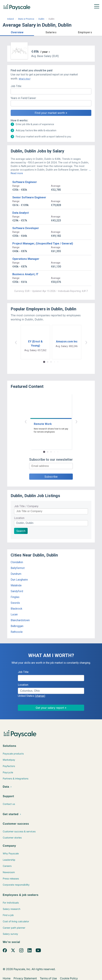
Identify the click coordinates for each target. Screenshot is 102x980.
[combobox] (51, 691)
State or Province (26, 19)
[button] (17, 32)
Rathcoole (17, 632)
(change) (40, 696)
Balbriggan (17, 626)
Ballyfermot (18, 568)
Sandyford (17, 591)
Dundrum (16, 574)
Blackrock (16, 609)
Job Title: (16, 86)
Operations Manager (26, 259)
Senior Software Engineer (29, 197)
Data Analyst (21, 213)
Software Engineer (25, 182)
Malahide (16, 585)
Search (21, 531)
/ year (44, 52)
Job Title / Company (26, 506)
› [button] (86, 342)
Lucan (14, 614)
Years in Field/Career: (24, 98)
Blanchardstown (20, 620)
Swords (15, 603)
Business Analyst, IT (25, 274)
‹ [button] (16, 342)
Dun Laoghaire (19, 580)
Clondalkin (17, 562)
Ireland (10, 19)
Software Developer (26, 228)
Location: (23, 685)
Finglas (15, 597)
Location (19, 518)
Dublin (41, 19)
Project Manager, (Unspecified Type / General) (43, 244)
